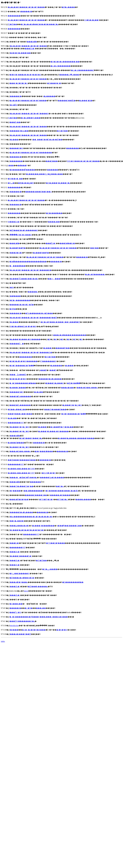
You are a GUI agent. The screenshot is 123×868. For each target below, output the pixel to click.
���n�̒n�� (67, 388)
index (3, 641)
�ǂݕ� (11, 183)
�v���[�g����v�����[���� (76, 438)
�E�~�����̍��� (20, 300)
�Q (55, 339)
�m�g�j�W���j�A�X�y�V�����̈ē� (31, 270)
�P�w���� (68, 7)
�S (68, 339)
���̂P (43, 370)
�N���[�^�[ (54, 83)
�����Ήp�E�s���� (52, 478)
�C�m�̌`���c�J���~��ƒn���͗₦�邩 (60, 322)
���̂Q (53, 370)
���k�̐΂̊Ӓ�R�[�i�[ (19, 499)
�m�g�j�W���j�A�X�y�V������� (31, 153)
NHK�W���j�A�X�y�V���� (83, 161)
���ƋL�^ (30, 49)
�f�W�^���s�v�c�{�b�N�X (25, 75)
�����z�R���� (60, 495)
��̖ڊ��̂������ (33, 491)
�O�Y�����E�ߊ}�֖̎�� (22, 366)
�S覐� (13, 309)
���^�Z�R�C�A (19, 83)
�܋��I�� (15, 491)
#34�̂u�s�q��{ (92, 20)
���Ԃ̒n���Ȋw (18, 375)
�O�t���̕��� (54, 213)
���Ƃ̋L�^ (51, 243)
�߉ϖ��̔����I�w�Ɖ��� (39, 313)
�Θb (12, 287)
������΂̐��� (35, 482)
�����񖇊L (33, 292)
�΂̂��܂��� (11, 165)
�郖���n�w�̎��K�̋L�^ (22, 578)
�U (81, 339)
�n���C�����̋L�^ (21, 556)
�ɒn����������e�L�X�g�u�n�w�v (31, 517)
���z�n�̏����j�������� (70, 335)
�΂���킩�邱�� (13, 24)
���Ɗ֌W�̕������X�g (22, 621)
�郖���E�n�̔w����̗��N (24, 230)
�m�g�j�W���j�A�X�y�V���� (26, 7)
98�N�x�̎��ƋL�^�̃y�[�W (23, 326)
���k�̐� (32, 42)
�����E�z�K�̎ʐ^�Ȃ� (22, 305)
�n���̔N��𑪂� (18, 248)
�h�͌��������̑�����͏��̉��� (28, 262)
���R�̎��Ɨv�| (67, 243)
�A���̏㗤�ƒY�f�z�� (62, 427)
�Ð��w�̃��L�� (17, 409)
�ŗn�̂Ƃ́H (14, 105)
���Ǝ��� (52, 161)
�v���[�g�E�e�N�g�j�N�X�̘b (27, 530)
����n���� (83, 499)
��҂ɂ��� (54, 279)
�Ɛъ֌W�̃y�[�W (49, 473)
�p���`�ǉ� (86, 101)
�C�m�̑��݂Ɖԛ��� (31, 118)
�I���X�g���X (55, 383)
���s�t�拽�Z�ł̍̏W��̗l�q (23, 478)
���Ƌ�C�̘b (16, 253)
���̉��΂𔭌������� (22, 165)
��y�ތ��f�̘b (17, 521)
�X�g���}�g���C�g (58, 183)
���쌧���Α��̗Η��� (20, 414)
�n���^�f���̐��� (43, 526)
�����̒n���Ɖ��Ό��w (38, 192)
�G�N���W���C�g (31, 438)
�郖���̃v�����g (38, 587)
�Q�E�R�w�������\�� (65, 62)
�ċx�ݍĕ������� (61, 66)
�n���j (14, 140)
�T (75, 339)
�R (62, 339)
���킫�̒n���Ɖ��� (55, 409)
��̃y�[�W (62, 630)
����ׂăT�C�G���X (21, 235)
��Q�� (95, 248)
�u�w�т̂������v (95, 274)
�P (49, 339)
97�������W (48, 361)
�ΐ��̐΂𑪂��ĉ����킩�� (70, 526)
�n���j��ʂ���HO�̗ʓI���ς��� (44, 174)
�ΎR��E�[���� (56, 543)
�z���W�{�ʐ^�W (72, 405)
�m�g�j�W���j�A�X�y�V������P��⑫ (33, 318)
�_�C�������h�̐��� (23, 383)
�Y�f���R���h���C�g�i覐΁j (62, 491)
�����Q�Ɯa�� (19, 131)
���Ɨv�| (14, 543)
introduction (14, 626)
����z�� (54, 222)
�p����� (49, 96)
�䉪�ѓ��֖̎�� (74, 383)
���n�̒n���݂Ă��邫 (21, 634)
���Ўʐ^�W (15, 612)
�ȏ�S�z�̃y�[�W (18, 379)
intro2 (26, 591)
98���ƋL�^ (14, 222)
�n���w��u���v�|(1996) (21, 469)
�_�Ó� (29, 608)
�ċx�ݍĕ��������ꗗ (82, 70)
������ (53, 170)
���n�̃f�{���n (19, 582)
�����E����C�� (36, 495)
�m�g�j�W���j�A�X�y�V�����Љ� (31, 352)
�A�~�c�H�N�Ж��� (34, 630)
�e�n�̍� (38, 392)
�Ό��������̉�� (73, 582)
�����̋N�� (63, 348)
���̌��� (15, 296)
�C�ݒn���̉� (50, 569)
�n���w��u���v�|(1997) (21, 473)
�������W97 (16, 423)
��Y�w (60, 486)
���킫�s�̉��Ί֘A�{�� (22, 486)
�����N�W (16, 148)
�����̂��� (17, 266)
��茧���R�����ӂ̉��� (22, 460)
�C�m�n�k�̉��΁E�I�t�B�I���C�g (40, 24)
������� (14, 16)
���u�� (41, 608)
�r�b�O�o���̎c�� (20, 53)
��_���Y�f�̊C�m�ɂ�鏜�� (47, 140)
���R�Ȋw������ (21, 396)
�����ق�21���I (69, 75)
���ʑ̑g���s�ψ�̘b (20, 526)
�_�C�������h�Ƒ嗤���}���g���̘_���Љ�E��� (39, 617)
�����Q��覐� (67, 101)
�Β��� (14, 630)
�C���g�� (16, 604)
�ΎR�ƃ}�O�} (46, 499)
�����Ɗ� (17, 344)
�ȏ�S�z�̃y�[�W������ (23, 361)
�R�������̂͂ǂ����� (22, 170)
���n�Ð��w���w (87, 388)
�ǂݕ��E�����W (20, 574)
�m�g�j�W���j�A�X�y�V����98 (29, 114)
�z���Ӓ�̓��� (16, 443)
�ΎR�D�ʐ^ (63, 499)
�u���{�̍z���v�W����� (25, 339)
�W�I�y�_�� (15, 179)
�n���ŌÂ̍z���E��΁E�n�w (24, 279)
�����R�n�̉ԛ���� (50, 379)
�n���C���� (18, 388)
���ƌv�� (15, 122)
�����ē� (26, 11)
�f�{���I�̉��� (44, 451)
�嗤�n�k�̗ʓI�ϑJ (26, 183)
